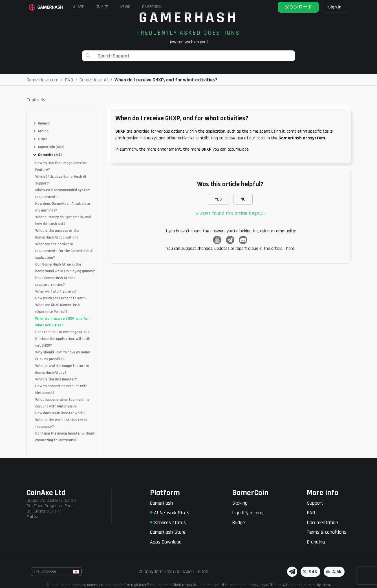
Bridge (239, 523)
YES (218, 199)
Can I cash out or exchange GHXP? (62, 332)
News (134, 7)
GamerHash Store (168, 532)
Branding (316, 542)
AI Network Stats (170, 513)
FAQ (311, 513)
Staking (240, 503)
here (290, 249)
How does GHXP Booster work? (60, 413)
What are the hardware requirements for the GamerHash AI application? (64, 251)
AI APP (81, 7)
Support (315, 503)
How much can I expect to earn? (61, 298)
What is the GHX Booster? (56, 379)
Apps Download (166, 542)
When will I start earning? (56, 291)
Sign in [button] (333, 7)
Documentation (322, 523)
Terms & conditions (327, 532)
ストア (108, 7)
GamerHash (161, 503)
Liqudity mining (248, 513)
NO (243, 199)
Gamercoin (163, 7)
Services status (168, 523)
